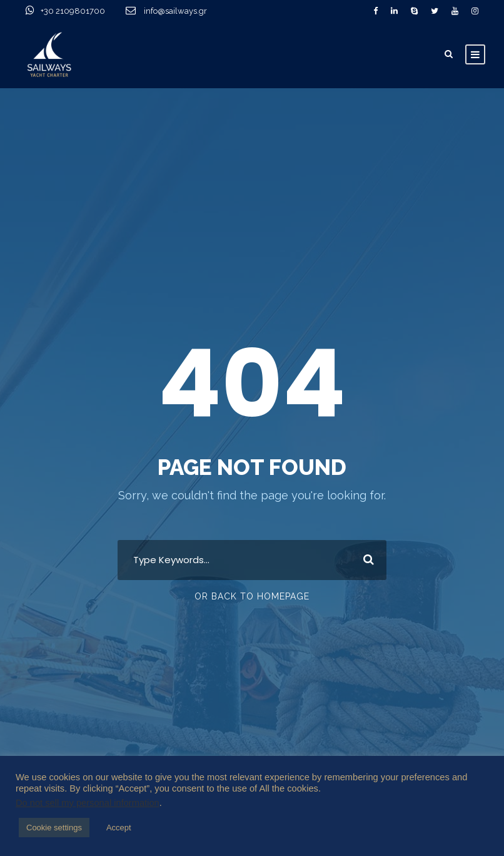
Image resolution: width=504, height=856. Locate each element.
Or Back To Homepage (252, 596)
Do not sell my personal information (88, 803)
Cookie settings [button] (54, 828)
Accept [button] (119, 828)
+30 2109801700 (88, 11)
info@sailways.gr (184, 11)
